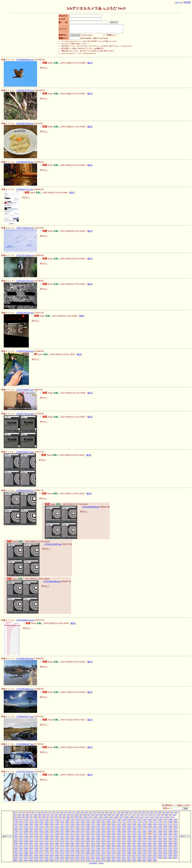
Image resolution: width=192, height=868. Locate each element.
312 (26, 835)
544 (67, 852)
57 (72, 816)
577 (72, 855)
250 (36, 831)
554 (119, 852)
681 (114, 862)
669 (52, 862)
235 (124, 828)
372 (170, 838)
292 (88, 833)
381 (52, 840)
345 (31, 838)
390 (98, 840)
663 (21, 862)
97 (72, 819)
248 (26, 831)
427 (124, 843)
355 (83, 838)
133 (93, 821)
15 (66, 814)
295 (103, 833)
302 (139, 833)
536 (26, 852)
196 (88, 826)
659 (165, 859)
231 (103, 828)
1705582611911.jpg (24, 191)
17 (74, 814)
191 (62, 826)
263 (103, 831)
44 (19, 816)
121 (31, 821)
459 (124, 845)
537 (31, 852)
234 (119, 828)
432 (150, 843)
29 (123, 814)
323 (83, 835)
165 (93, 823)
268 (129, 831)
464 (150, 845)
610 (77, 857)
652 (129, 859)
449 (72, 845)
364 (129, 838)
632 (26, 859)
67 (113, 816)
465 (155, 845)
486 (98, 847)
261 (93, 831)
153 (31, 823)
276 (170, 831)
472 (26, 847)
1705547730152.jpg (25, 415)
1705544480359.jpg (91, 508)
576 (67, 855)
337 (155, 835)
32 (135, 814)
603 (41, 857)
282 (36, 833)
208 (150, 826)
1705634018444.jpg (25, 125)
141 (134, 821)
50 (44, 816)
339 (165, 835)
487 (103, 847)
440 (26, 845)
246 (16, 831)
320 (67, 835)
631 (21, 859)
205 (134, 826)
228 (88, 828)
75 (146, 816)
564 (170, 852)
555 (124, 852)
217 (31, 828)
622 (139, 857)
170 (119, 823)
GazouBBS (93, 865)
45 (23, 816)
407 (21, 843)
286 (57, 833)
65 (105, 816)
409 (31, 843)
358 (98, 838)
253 (52, 831)
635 (41, 859)
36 (151, 814)
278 (16, 833)
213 (175, 826)
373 (175, 838)
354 (77, 838)
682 (119, 862)
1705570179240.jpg (25, 257)
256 (67, 831)
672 (67, 862)
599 (21, 857)
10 (45, 814)
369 (155, 838)
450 (77, 845)
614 (98, 857)
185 (31, 826)
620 (129, 857)
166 (98, 823)
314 (36, 835)
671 (62, 862)
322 (77, 835)
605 (52, 857)
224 (67, 828)
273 (155, 831)
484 (88, 847)
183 (21, 826)
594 (160, 855)
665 (31, 862)
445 (52, 845)
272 (150, 831)
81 (170, 816)
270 (139, 831)
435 (165, 843)
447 (62, 845)
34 (143, 814)
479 (62, 847)
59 (81, 816)
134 (98, 821)
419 (83, 843)
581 (93, 855)
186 (36, 826)
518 (98, 850)
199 (103, 826)
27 (115, 814)
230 (98, 828)
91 (48, 819)
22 (94, 814)
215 (21, 828)
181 (175, 823)
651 (124, 859)
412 (47, 843)
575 (62, 855)
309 (175, 833)
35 (147, 814)
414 (57, 843)
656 (150, 859)
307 (165, 833)
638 (57, 859)
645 (93, 859)
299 (124, 833)
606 (57, 857)
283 (41, 833)
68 (117, 816)
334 (139, 835)
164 (88, 823)
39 (164, 814)
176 (150, 823)
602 (36, 857)
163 (83, 823)
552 (108, 852)
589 (134, 855)
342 (16, 838)
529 (155, 850)
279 (21, 833)
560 (150, 852)
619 (124, 857)
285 (52, 833)
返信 (90, 64)
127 (62, 821)
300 (129, 833)
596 (170, 855)
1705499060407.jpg (25, 746)
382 (57, 840)
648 (108, 859)
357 (93, 838)
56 (68, 816)
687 (145, 862)
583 (103, 855)
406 (16, 843)
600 (26, 857)
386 (77, 840)
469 (175, 845)
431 (144, 843)
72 (134, 816)
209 (155, 826)
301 (134, 833)
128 (67, 821)
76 (150, 816)
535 (21, 852)
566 (16, 855)
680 (108, 862)
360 (108, 838)
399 (145, 840)
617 (113, 857)
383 (62, 840)
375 (21, 840)
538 (36, 852)
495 (145, 847)
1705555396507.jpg (25, 391)
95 (64, 819)
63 (97, 816)
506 (36, 850)
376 (26, 840)
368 (150, 838)
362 (119, 838)
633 (31, 859)
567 (21, 855)
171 (124, 823)
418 (77, 843)
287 (62, 833)
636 (47, 859)
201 (114, 826)
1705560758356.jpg (25, 353)
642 (77, 859)
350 (57, 838)
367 (145, 838)
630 (16, 859)
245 (175, 828)
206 (139, 826)
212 (170, 826)
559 (145, 852)
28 (119, 814)
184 (26, 826)
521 (113, 850)
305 (155, 833)
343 (21, 838)
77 (154, 816)
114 (157, 819)
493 (134, 847)
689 (155, 862)
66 (109, 816)
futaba (101, 865)
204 (129, 826)
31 (131, 814)
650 (119, 859)
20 (86, 814)
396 (129, 840)
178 (160, 823)
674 (77, 862)
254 (57, 831)
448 (67, 845)
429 (134, 843)
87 (31, 819)
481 (72, 847)
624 (150, 857)
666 (36, 862)
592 (150, 855)
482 (77, 847)
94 (60, 819)
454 (98, 845)
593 (155, 855)
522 (119, 850)
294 (98, 833)
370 (160, 838)
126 (57, 821)
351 (62, 838)
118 (16, 821)
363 (124, 838)
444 (47, 845)
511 (62, 850)
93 (56, 819)
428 (129, 843)
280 (26, 833)
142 (139, 821)
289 (72, 833)
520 (108, 850)
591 (145, 855)
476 (47, 847)
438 (16, 845)
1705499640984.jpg (25, 691)
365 (134, 838)
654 (139, 859)
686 (139, 862)
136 (108, 821)
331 (124, 835)
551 (103, 852)
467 (165, 845)
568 (26, 855)
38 (160, 814)
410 (36, 843)
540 (47, 852)
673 (72, 862)
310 (16, 835)
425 (113, 843)
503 (21, 850)
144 (149, 821)
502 (16, 850)
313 (31, 835)
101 (90, 819)
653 (134, 859)
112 (147, 819)
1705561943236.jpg (25, 314)
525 (134, 850)
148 (170, 821)
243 (165, 828)
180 (170, 823)
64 (101, 816)
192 (67, 826)
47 (31, 816)
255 (62, 831)
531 (165, 850)
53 (56, 816)
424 (108, 843)
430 (139, 843)
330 (119, 835)
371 (165, 838)
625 (155, 857)
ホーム (179, 2)
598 (16, 857)
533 (175, 850)
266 (119, 831)
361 (114, 838)
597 (175, 855)
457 (114, 845)
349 (52, 838)
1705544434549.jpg (25, 492)
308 (170, 833)
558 (139, 852)
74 (142, 816)
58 (76, 816)
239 (145, 828)
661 (175, 859)
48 (36, 816)
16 (70, 814)
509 (52, 850)
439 (21, 845)
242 (160, 828)
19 (82, 814)
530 (160, 850)
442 (36, 845)
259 (83, 831)
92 (52, 819)
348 (47, 838)
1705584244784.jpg (25, 163)
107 (121, 819)
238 (139, 828)
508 (47, 850)
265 (114, 831)
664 (26, 862)
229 (93, 828)
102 (95, 819)
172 (129, 823)
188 (47, 826)
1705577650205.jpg (25, 229)
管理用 (187, 2)
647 (103, 859)
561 (155, 852)
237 (134, 828)
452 (88, 845)
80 (166, 816)
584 (108, 855)
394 (119, 840)
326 (98, 835)
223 (62, 828)
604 (47, 857)
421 (93, 843)
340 (170, 835)
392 (108, 840)
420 (88, 843)
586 (119, 855)
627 (165, 857)
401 (155, 840)
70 (125, 816)
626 (160, 857)
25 (107, 814)
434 (160, 843)
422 (98, 843)
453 (93, 845)
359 (103, 838)
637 (52, 859)
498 (160, 847)
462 (139, 845)
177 (155, 823)
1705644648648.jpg (25, 61)
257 (72, 831)
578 (77, 855)
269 (134, 831)
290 (77, 833)
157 (52, 823)
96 (68, 819)
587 (124, 855)
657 (155, 859)
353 (72, 838)
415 (62, 843)
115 (162, 819)
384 (67, 840)
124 (46, 821)
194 (77, 826)
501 (175, 847)
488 (108, 847)
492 (129, 847)
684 (129, 862)
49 (40, 816)
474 (36, 847)
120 (26, 821)
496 (150, 847)
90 (44, 819)
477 (52, 847)
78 (158, 816)
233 (114, 828)
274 (160, 831)
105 (111, 819)
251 (41, 831)
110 (137, 819)
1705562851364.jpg (25, 282)
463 (145, 845)
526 (139, 850)
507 (41, 850)
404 (170, 840)
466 (160, 845)
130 (77, 821)
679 (103, 862)
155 (41, 823)
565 (175, 852)
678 (98, 862)
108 (126, 819)
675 (83, 862)
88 (36, 819)
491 (124, 847)
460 (129, 845)
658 (160, 859)
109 (131, 819)
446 (57, 845)
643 (83, 859)
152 (26, 823)
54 (60, 816)
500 (170, 847)
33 (139, 814)
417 (72, 843)
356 (88, 838)
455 (103, 845)
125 (52, 821)
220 (47, 828)
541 (52, 852)
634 (36, 859)
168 (108, 823)
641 (72, 859)
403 (165, 840)
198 (98, 826)
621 (134, 857)
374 (16, 840)
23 (98, 814)
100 (85, 819)
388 (88, 840)
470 (16, 847)
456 (108, 845)
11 (49, 814)
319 (62, 835)
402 (160, 840)
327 (103, 835)
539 (41, 852)
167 (103, 823)
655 (145, 859)
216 (26, 828)
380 (47, 840)
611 (83, 857)
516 (88, 850)
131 (83, 821)
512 (67, 850)
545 (72, 852)
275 (165, 831)
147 (165, 821)
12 (53, 814)
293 (93, 833)
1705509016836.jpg (25, 660)
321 (72, 835)
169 (114, 823)
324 (88, 835)
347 (41, 838)
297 (114, 833)
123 (41, 821)
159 (62, 823)
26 (111, 814)
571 (41, 855)
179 (165, 823)
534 (16, 852)
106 (116, 819)
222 (57, 828)
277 (175, 831)
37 (156, 814)
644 (88, 859)
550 (98, 852)
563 (165, 852)
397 (134, 840)
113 (152, 819)
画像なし (109, 37)
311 (21, 835)
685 (134, 862)
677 (93, 862)
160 (67, 823)
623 (144, 857)
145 (155, 821)
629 (175, 857)
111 (142, 819)
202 (119, 826)
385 (72, 840)
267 (124, 831)
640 (67, 859)
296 (108, 833)
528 (150, 850)
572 (47, 855)
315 (41, 835)
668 (47, 862)
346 (36, 838)
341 (175, 835)
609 (72, 857)
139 (124, 821)
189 (52, 826)
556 (129, 852)
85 (23, 819)
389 (93, 840)
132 (88, 821)
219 (41, 828)
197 (93, 826)
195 (83, 826)
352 (67, 838)
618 (119, 857)
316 (47, 835)
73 (138, 816)
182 (16, 826)
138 (119, 821)
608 (67, 857)
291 (83, 833)
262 (98, 831)
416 (67, 843)
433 (155, 843)
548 (88, 852)
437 (175, 843)
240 (150, 828)
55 (64, 816)
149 (175, 821)
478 (57, 847)
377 (31, 840)
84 (19, 819)
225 (72, 828)
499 (165, 847)
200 (108, 826)
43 (15, 816)
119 (21, 821)
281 (31, 833)
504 (26, 850)
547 (83, 852)
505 (31, 850)
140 (129, 821)
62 (93, 816)
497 (155, 847)
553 (114, 852)
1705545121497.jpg (53, 546)
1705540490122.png (25, 622)
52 (52, 816)
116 (167, 819)
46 (27, 816)
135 (103, 821)
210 (160, 826)
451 (83, 845)
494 (139, 847)
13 (57, 814)
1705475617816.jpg (25, 773)
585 (114, 855)
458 (119, 845)
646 (98, 859)
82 (175, 816)
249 (31, 831)
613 (93, 857)
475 (41, 847)
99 (81, 819)
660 (170, 859)
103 (101, 819)
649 (114, 859)
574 (57, 855)
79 (162, 816)
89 (40, 819)
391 (103, 840)
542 (57, 852)
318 (57, 835)
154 (36, 823)
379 (41, 840)
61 (89, 816)
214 (16, 828)
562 (160, 852)
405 (175, 840)
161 (72, 823)
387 (83, 840)
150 (16, 823)
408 (26, 843)
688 (150, 862)
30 (127, 814)
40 (168, 814)
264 (108, 831)
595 (165, 855)
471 (21, 847)
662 (16, 862)
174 (139, 823)
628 (170, 857)
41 (172, 814)
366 (139, 838)
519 (103, 850)
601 (31, 857)
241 (155, 828)
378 (36, 840)
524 (129, 850)
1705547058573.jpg (25, 453)
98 (76, 819)
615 (103, 857)
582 (98, 855)
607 (62, 857)
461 (134, 845)
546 (77, 852)
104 (106, 819)
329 (113, 835)
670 (57, 862)
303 (145, 833)
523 (124, 850)
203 (124, 826)
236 (129, 828)
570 (36, 855)
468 (170, 845)
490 (119, 847)
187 (41, 826)
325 (93, 835)
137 (113, 821)
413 (52, 843)
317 (52, 835)
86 (27, 819)
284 (47, 833)
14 (62, 814)
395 (124, 840)
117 (172, 819)
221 (52, 828)
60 (85, 816)
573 (52, 855)
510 (57, 850)
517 (93, 850)
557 (134, 852)
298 (119, 833)
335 (144, 835)
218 (36, 828)
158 (57, 823)
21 (90, 814)
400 (150, 840)
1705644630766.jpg (25, 92)
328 (108, 835)
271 (145, 831)
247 (21, 831)
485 (93, 847)
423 (103, 843)
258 (77, 831)
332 (129, 835)
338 (160, 835)
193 (72, 826)
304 (150, 833)
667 (41, 862)
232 (108, 828)
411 (41, 843)
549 (93, 852)
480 (67, 847)
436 (170, 843)
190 (57, 826)
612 (88, 857)
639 (62, 859)
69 (121, 816)
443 (41, 845)
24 (102, 814)
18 (78, 814)
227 (83, 828)
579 (83, 855)
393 (114, 840)
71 (130, 816)
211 (165, 826)
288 (67, 833)
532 (170, 850)
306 (160, 833)
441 (31, 845)
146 (160, 821)
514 (77, 850)
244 (170, 828)
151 (21, 823)
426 (119, 843)
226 (77, 828)
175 (145, 823)
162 (77, 823)
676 (88, 862)
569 (31, 855)
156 (47, 823)
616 (108, 857)
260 (88, 831)
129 (72, 821)
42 (176, 814)
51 (48, 816)
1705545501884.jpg (52, 583)
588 (129, 855)
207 (145, 826)
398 (139, 840)
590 (139, 855)
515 (83, 850)
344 (26, 838)
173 (134, 823)
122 (36, 821)
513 (72, 850)
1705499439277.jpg (25, 718)
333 (134, 835)
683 (124, 862)
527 (144, 850)
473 (31, 847)
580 (88, 855)
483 (83, 847)
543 (62, 852)
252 (47, 831)
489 (114, 847)
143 (144, 821)
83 (15, 819)
